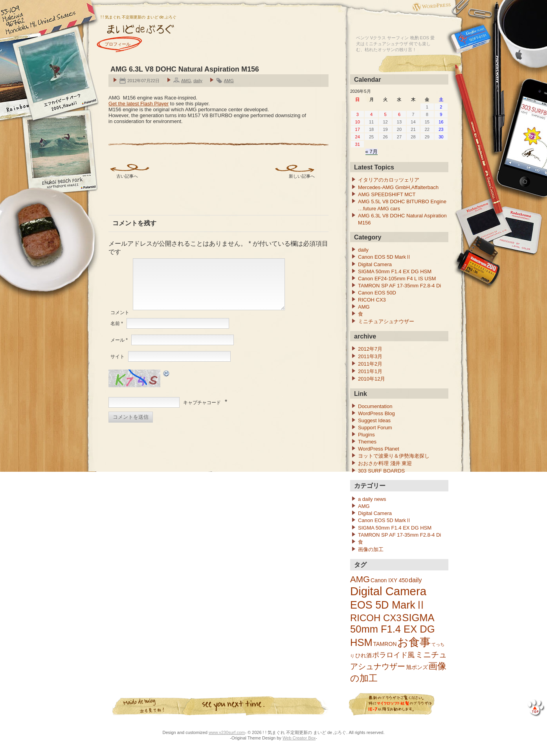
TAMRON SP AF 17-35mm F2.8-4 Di (399, 286)
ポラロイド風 (393, 655)
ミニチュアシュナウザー (386, 321)
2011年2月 (370, 364)
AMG (186, 81)
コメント (120, 322)
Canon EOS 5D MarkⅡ (385, 257)
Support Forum (375, 428)
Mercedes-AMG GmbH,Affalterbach (398, 187)
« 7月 (372, 152)
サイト (117, 366)
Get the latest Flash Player (139, 104)
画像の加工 (371, 549)
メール (119, 349)
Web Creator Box (299, 738)
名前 (117, 333)
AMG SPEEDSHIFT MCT (387, 194)
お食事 (414, 642)
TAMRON (385, 644)
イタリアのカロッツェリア (389, 180)
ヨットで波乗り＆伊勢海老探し (394, 456)
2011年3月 (370, 356)
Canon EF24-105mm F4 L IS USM (397, 279)
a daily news (372, 499)
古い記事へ (127, 176)
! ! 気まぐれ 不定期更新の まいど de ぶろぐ (139, 17)
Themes (367, 442)
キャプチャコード (202, 412)
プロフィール (117, 44)
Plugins (366, 435)
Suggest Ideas (374, 420)
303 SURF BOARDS (381, 471)
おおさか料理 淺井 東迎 (385, 463)
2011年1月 (370, 371)
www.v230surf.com (227, 732)
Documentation (375, 406)
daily (198, 81)
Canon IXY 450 (389, 580)
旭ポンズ (417, 667)
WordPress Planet (379, 449)
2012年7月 (370, 349)
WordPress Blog (376, 413)
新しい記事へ (302, 176)
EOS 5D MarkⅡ (388, 605)
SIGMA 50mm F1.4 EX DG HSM (395, 271)
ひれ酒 (363, 655)
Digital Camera (375, 264)
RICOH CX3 (372, 300)
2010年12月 (372, 379)
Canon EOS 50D (377, 293)
